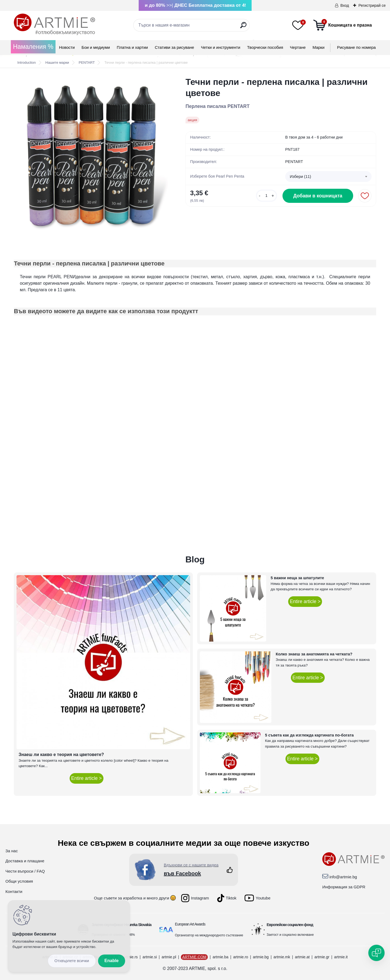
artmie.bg (261, 957)
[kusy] (266, 196)
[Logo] (54, 24)
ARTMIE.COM (194, 957)
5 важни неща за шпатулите (297, 578)
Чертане (298, 47)
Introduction (27, 63)
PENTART (87, 63)
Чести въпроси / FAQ (25, 871)
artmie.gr (322, 957)
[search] (243, 27)
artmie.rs (130, 957)
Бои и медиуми (96, 47)
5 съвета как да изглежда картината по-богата (309, 735)
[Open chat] (376, 953)
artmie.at (302, 957)
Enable (112, 961)
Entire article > (87, 778)
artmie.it (341, 957)
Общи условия (19, 881)
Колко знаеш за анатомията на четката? (314, 654)
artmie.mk (282, 957)
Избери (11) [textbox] (300, 177)
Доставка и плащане (25, 861)
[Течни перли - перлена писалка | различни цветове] (91, 154)
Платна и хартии (132, 47)
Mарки (318, 47)
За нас (12, 851)
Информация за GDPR (344, 887)
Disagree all (72, 961)
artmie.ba (220, 957)
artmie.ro (241, 957)
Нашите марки (57, 63)
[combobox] (328, 177)
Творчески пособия (265, 47)
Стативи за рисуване (174, 47)
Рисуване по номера (357, 47)
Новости (67, 47)
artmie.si (150, 957)
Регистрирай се (372, 5)
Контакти (14, 891)
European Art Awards (190, 924)
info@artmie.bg (343, 877)
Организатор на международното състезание (209, 935)
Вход (345, 5)
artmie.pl (169, 957)
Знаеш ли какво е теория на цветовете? (61, 755)
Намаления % (33, 47)
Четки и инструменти (221, 47)
